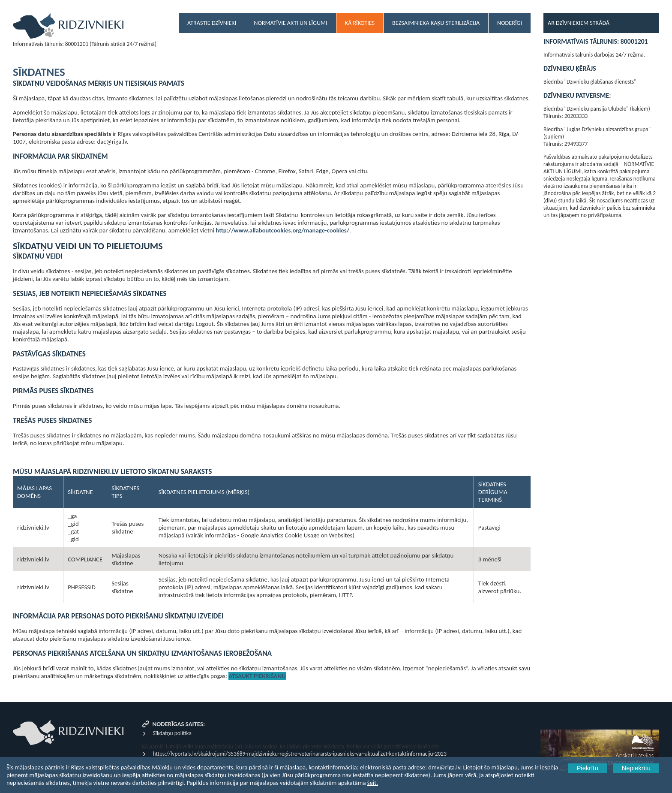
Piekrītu (588, 768)
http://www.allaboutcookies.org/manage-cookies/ (282, 230)
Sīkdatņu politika (172, 733)
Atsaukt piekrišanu (257, 676)
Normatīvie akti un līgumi (290, 23)
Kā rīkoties (360, 23)
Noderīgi (510, 23)
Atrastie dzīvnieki (212, 23)
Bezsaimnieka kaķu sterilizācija (436, 23)
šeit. (373, 783)
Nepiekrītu (636, 768)
